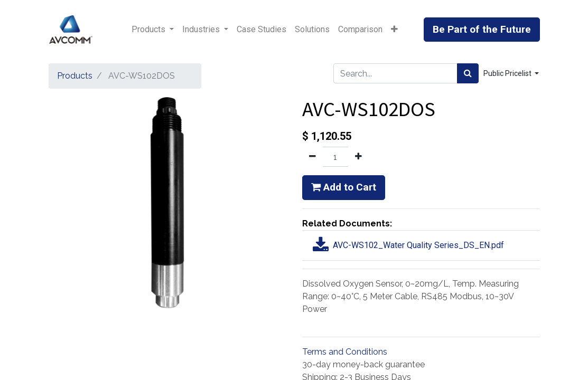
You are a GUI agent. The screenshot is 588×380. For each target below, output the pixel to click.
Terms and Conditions (345, 352)
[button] (394, 30)
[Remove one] (312, 157)
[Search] (468, 73)
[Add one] (358, 157)
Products (75, 76)
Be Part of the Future (482, 29)
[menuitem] (262, 30)
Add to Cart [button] (344, 187)
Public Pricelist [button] (508, 73)
